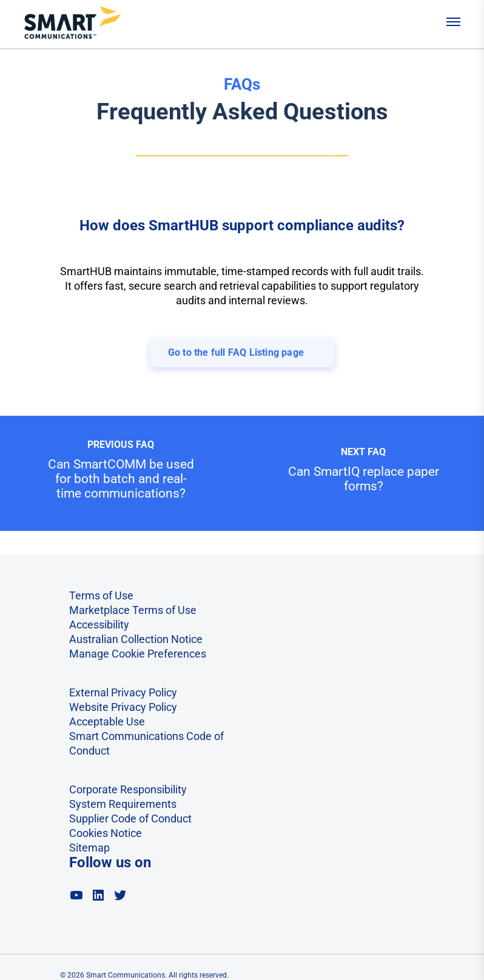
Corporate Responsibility (128, 789)
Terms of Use (101, 595)
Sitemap (89, 848)
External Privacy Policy (123, 692)
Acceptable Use (107, 722)
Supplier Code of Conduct (130, 818)
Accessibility (99, 625)
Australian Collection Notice (136, 639)
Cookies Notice (106, 833)
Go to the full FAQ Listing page (236, 352)
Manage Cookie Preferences (138, 654)
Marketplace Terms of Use (133, 610)
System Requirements (123, 804)
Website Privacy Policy (123, 707)
